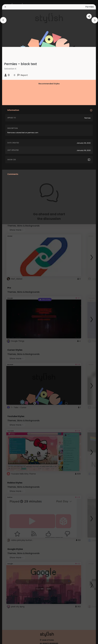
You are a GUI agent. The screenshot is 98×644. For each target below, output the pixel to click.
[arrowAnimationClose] (3, 20)
